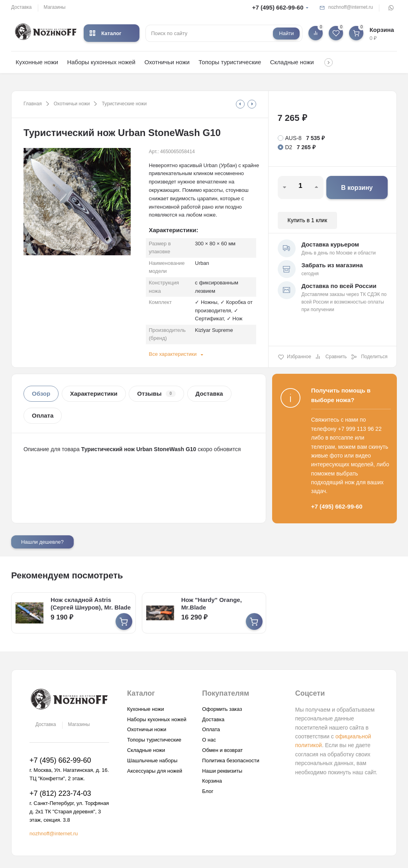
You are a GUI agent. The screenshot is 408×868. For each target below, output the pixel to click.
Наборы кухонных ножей (101, 62)
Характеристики (94, 394)
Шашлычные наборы (152, 760)
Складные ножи (292, 62)
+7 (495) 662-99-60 (278, 7)
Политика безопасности (230, 760)
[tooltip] (240, 104)
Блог (208, 791)
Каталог (105, 33)
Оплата (43, 415)
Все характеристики (173, 354)
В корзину (357, 188)
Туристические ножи (124, 104)
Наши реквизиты (222, 770)
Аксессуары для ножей (155, 770)
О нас (209, 740)
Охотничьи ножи (167, 62)
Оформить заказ (222, 709)
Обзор (41, 394)
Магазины (55, 7)
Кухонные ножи (37, 62)
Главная (33, 104)
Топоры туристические (230, 62)
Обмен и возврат (222, 750)
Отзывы (156, 394)
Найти (286, 33)
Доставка (22, 7)
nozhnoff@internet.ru (351, 7)
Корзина (212, 781)
